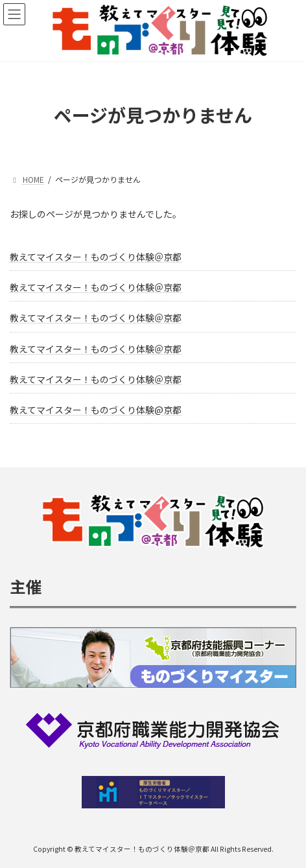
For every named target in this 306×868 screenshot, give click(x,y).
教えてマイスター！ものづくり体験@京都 (96, 410)
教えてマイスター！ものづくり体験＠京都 (96, 257)
